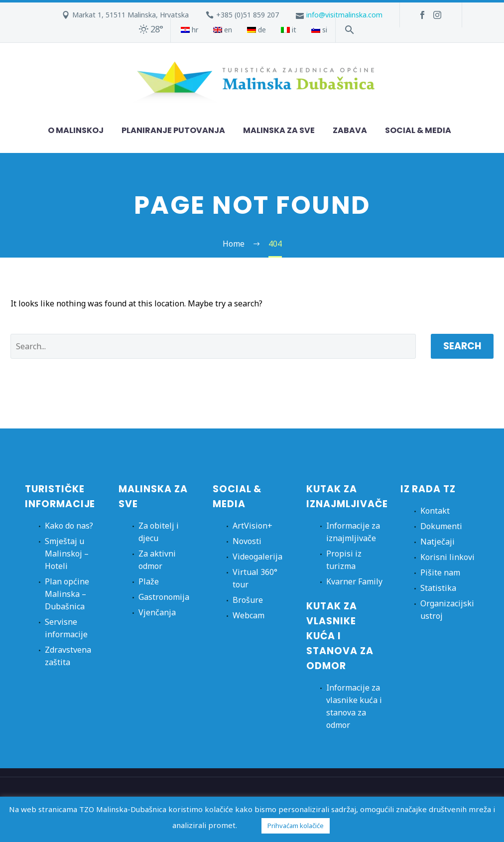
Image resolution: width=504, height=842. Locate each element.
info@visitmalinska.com (344, 15)
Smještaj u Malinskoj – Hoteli (67, 554)
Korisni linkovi (447, 557)
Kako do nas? (69, 526)
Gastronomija (164, 597)
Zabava (350, 130)
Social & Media (418, 130)
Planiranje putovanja (173, 130)
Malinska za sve (279, 130)
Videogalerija (257, 557)
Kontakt (435, 511)
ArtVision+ (252, 526)
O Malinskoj (76, 130)
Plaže (149, 581)
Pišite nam (440, 572)
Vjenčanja (157, 612)
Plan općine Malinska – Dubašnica (67, 594)
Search (462, 346)
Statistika (438, 588)
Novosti (247, 541)
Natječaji (438, 542)
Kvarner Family (354, 581)
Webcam (249, 615)
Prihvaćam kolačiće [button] (296, 826)
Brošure (248, 600)
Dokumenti (441, 526)
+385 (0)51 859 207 (248, 15)
